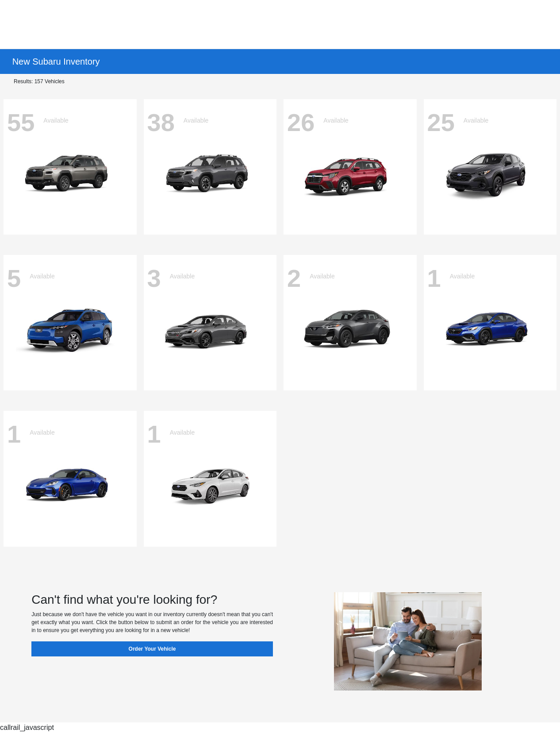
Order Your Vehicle (152, 649)
